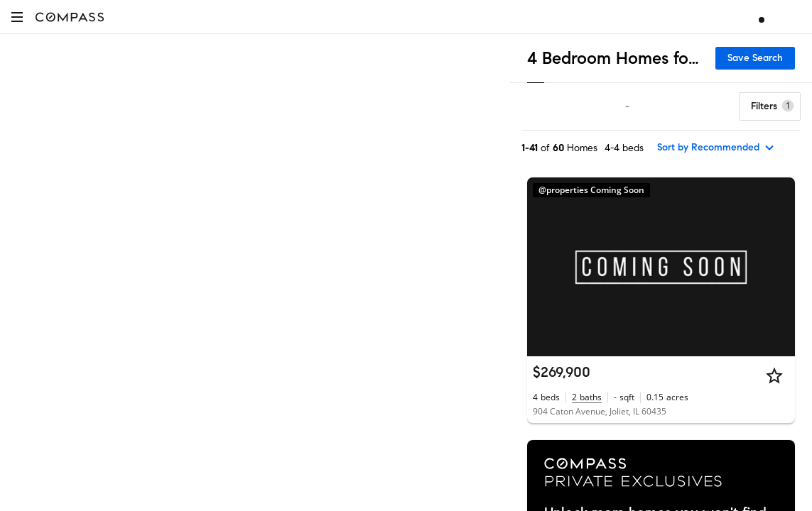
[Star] (774, 375)
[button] (17, 17)
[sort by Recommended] (716, 148)
